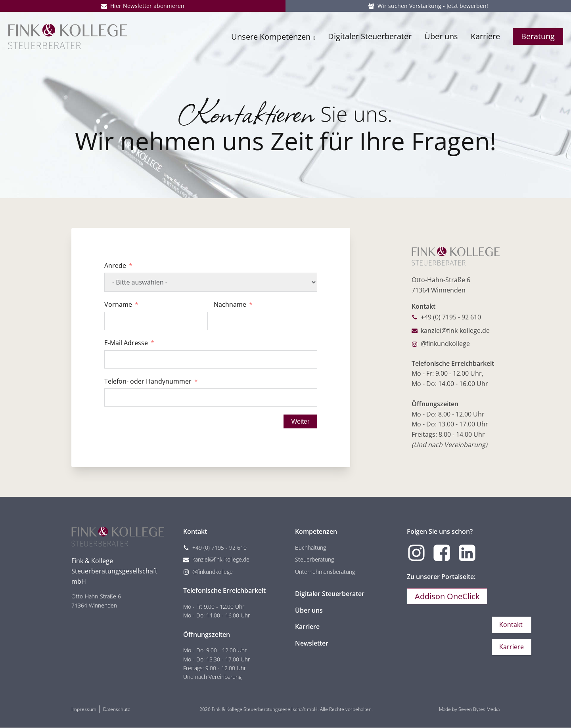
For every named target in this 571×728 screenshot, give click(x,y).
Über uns (441, 39)
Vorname (118, 304)
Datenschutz (117, 710)
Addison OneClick (448, 597)
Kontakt (511, 624)
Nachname (230, 304)
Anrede (115, 266)
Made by (469, 710)
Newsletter (312, 644)
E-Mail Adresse (126, 343)
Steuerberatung (314, 560)
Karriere (485, 39)
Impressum (84, 710)
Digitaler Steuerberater (370, 39)
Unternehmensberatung (325, 572)
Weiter (300, 421)
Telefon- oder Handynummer (148, 381)
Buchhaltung (310, 548)
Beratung (538, 39)
